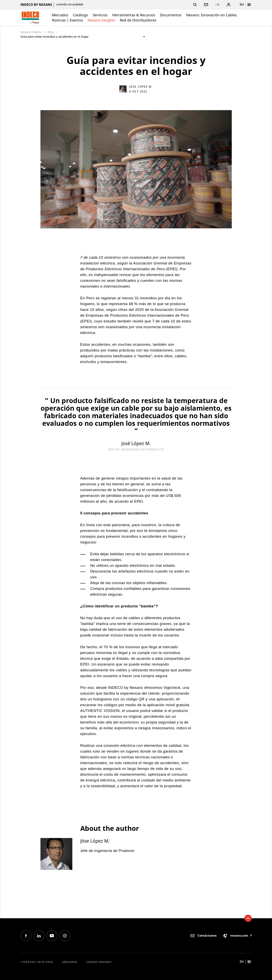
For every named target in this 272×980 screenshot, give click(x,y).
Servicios (100, 15)
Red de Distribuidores (138, 20)
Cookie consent (99, 962)
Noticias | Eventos (67, 20)
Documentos (171, 15)
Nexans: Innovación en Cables (212, 15)
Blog (51, 32)
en (242, 4)
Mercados (60, 15)
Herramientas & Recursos (134, 15)
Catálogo (81, 15)
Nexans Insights (101, 20)
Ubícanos (70, 962)
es (249, 4)
